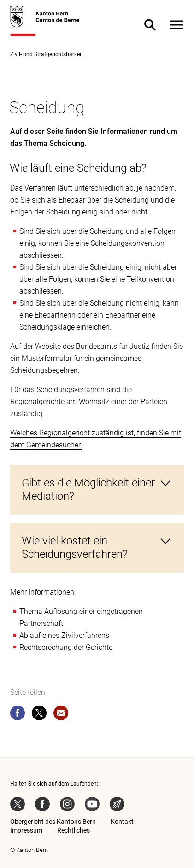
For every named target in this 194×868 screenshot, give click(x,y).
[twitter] (39, 715)
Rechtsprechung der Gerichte (66, 647)
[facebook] (18, 715)
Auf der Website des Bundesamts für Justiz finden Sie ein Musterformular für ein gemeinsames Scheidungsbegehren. (97, 358)
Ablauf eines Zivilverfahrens (64, 635)
